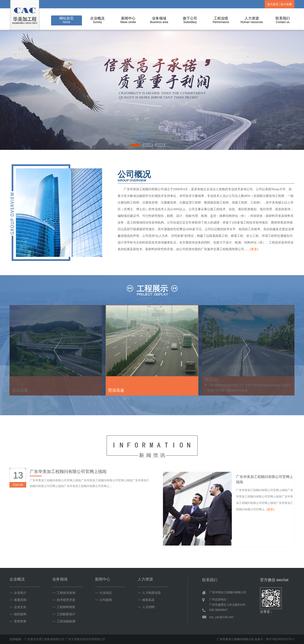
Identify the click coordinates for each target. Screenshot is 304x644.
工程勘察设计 (64, 614)
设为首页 (273, 4)
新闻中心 (128, 20)
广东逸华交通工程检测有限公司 (44, 639)
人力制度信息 (149, 593)
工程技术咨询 (64, 593)
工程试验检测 (64, 621)
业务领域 (159, 20)
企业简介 (18, 593)
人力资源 (252, 20)
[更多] (254, 249)
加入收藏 (286, 4)
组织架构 (18, 614)
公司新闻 (103, 600)
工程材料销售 (64, 607)
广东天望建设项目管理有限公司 (85, 639)
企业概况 (97, 20)
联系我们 (283, 20)
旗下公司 (190, 20)
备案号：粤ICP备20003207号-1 (275, 639)
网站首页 (66, 20)
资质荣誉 (18, 621)
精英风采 (146, 600)
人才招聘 (146, 607)
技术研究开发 (64, 600)
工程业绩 (221, 20)
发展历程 (18, 600)
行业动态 (103, 593)
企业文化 (18, 607)
